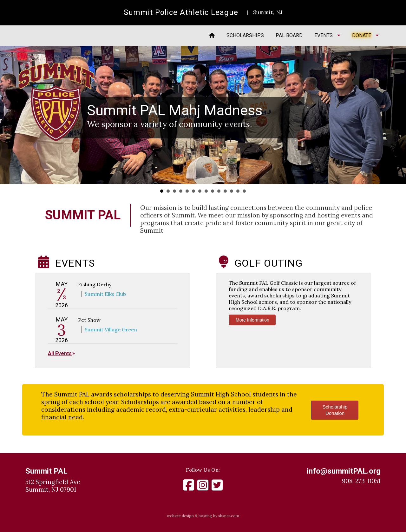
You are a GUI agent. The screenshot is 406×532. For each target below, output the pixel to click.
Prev (8, 115)
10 (219, 191)
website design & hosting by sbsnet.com (203, 516)
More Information (252, 320)
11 (225, 191)
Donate (362, 35)
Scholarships (245, 35)
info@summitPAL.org (344, 471)
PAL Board (289, 35)
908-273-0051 (361, 481)
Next (398, 115)
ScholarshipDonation (335, 410)
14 (244, 191)
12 (232, 191)
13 (238, 191)
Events (324, 35)
